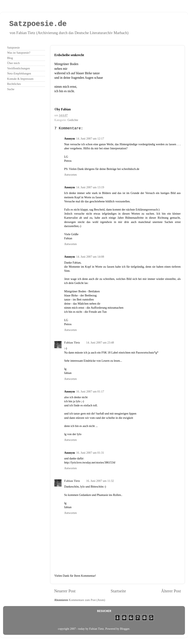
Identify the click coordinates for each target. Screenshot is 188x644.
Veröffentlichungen (18, 68)
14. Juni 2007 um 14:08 (90, 257)
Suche (11, 89)
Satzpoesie (13, 48)
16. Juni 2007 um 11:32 (100, 481)
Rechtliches (14, 84)
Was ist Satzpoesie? (19, 53)
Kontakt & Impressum (20, 79)
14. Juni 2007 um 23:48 (100, 343)
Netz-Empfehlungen (19, 73)
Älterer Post (171, 591)
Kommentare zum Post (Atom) (87, 600)
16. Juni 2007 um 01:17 (90, 391)
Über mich (13, 63)
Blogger (125, 629)
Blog (10, 58)
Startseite (118, 591)
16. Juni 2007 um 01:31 (90, 453)
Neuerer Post (65, 591)
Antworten (70, 175)
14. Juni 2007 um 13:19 (90, 187)
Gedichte (73, 120)
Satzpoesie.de (38, 24)
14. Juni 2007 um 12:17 (90, 139)
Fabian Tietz (72, 343)
